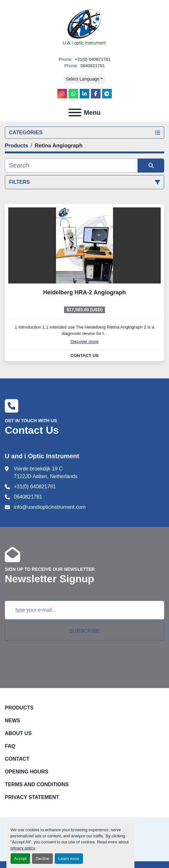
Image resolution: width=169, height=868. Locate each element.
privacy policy (23, 848)
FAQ (10, 746)
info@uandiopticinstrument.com (50, 507)
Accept (20, 859)
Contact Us (84, 356)
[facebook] (96, 94)
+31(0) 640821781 (92, 59)
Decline (42, 859)
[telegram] (107, 94)
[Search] (71, 166)
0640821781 (92, 66)
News (12, 721)
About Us (18, 733)
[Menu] (75, 112)
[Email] (84, 610)
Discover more (84, 341)
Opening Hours (27, 772)
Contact (17, 759)
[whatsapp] (73, 94)
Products (19, 708)
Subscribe (84, 631)
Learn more (69, 859)
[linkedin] (84, 94)
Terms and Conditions (37, 784)
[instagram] (62, 94)
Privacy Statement (32, 797)
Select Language (83, 79)
